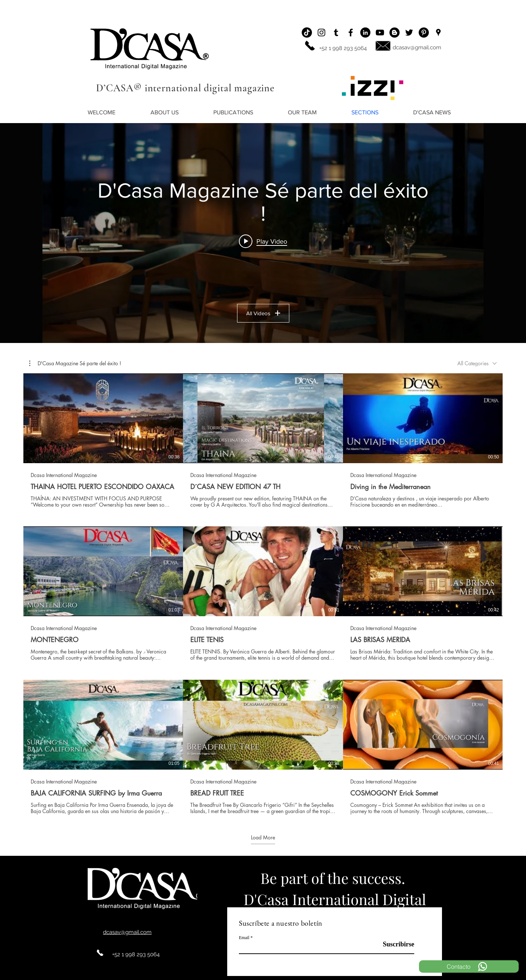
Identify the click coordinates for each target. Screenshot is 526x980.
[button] (75, 363)
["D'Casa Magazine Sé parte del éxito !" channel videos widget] (263, 233)
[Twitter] (409, 33)
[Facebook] (351, 33)
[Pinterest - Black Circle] (424, 33)
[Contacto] (469, 966)
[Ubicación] (438, 33)
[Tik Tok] (307, 33)
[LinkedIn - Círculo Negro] (365, 33)
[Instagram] (321, 33)
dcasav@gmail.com (417, 47)
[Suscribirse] (396, 944)
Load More (263, 838)
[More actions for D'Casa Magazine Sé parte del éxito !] (75, 363)
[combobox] (477, 363)
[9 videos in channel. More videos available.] (263, 594)
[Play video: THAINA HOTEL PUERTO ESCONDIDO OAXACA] (263, 241)
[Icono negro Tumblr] (336, 33)
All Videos (263, 313)
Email (244, 938)
